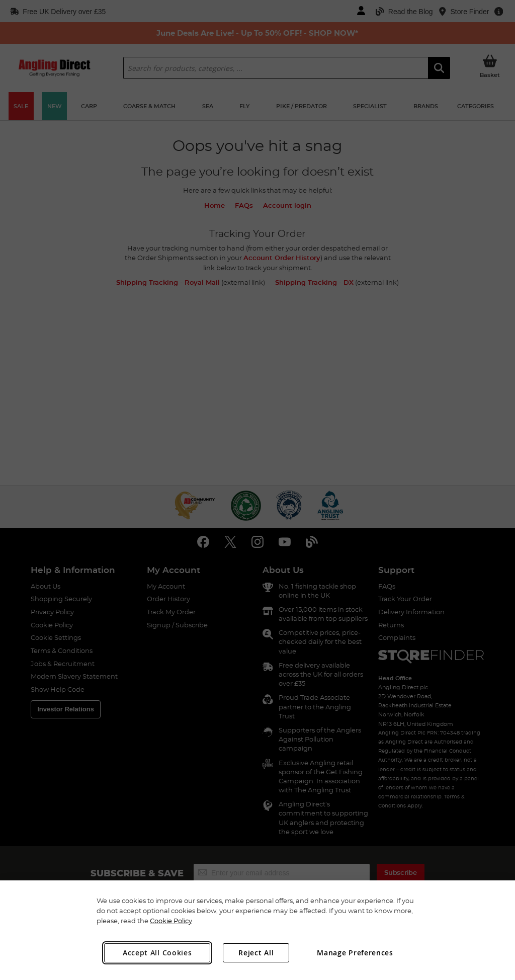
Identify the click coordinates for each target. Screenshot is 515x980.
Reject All (256, 953)
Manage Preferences (355, 953)
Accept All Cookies (157, 953)
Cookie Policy (171, 921)
